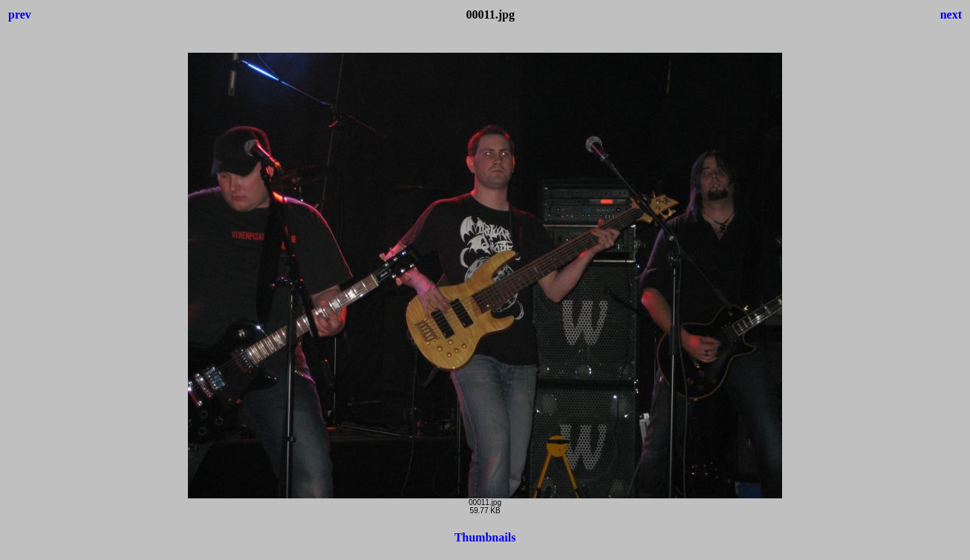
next (951, 14)
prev (20, 14)
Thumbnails (485, 537)
